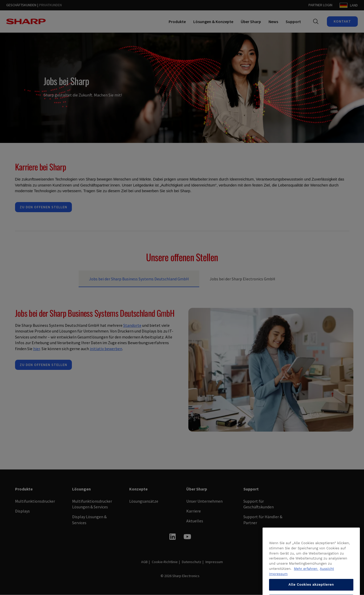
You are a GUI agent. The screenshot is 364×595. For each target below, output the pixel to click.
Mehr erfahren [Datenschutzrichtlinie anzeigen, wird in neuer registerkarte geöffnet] (306, 586)
